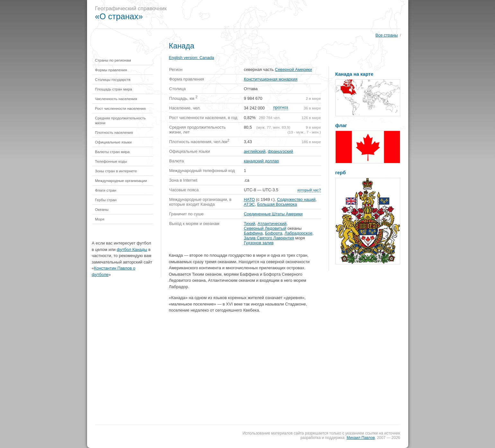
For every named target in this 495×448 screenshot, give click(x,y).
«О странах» (119, 16)
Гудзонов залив (259, 243)
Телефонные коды (111, 161)
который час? (309, 190)
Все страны (387, 35)
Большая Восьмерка (277, 204)
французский (281, 151)
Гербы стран (106, 200)
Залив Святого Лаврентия (269, 238)
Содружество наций (296, 199)
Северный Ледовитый (265, 228)
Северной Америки (293, 69)
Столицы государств (113, 79)
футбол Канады (132, 250)
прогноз (280, 107)
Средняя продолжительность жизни (120, 120)
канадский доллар (261, 161)
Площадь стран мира (114, 89)
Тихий (250, 224)
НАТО (249, 199)
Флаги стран (106, 190)
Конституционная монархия (271, 79)
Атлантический (272, 224)
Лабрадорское (299, 233)
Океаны (102, 209)
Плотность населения (114, 132)
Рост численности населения (120, 108)
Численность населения (116, 99)
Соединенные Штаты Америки (273, 214)
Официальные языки (113, 142)
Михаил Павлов (361, 438)
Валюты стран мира (112, 152)
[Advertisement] (291, 14)
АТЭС (249, 204)
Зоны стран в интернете (116, 171)
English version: (192, 58)
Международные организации (121, 181)
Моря (100, 219)
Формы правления (111, 70)
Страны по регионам (113, 60)
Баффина (253, 233)
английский (255, 151)
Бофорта (274, 233)
